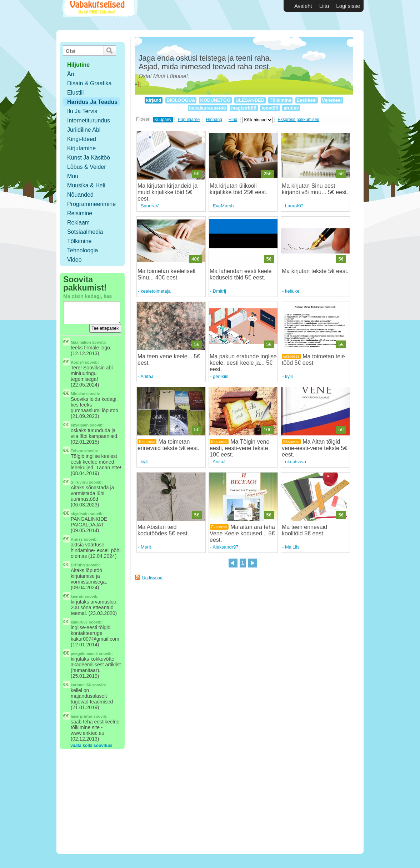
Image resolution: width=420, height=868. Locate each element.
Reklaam (78, 223)
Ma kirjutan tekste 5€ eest (314, 271)
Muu (73, 176)
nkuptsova (296, 462)
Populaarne (189, 120)
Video (74, 260)
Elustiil (75, 93)
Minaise (78, 394)
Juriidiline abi (84, 130)
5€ (197, 174)
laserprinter (82, 716)
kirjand (154, 100)
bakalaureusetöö (208, 108)
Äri (71, 74)
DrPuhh (78, 565)
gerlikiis (221, 376)
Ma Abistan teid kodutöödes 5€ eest (162, 530)
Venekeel (332, 100)
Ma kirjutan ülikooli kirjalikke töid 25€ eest (238, 189)
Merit (146, 547)
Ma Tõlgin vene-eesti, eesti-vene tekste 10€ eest (241, 448)
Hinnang (214, 120)
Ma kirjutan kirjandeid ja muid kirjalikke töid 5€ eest (167, 192)
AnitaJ (147, 376)
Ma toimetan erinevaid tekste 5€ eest (168, 445)
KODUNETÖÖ (215, 100)
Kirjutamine (81, 148)
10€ (267, 430)
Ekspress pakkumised (299, 120)
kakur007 (79, 622)
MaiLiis (292, 547)
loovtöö (270, 108)
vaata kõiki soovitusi (91, 746)
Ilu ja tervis (82, 111)
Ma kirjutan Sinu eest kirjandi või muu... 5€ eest (314, 189)
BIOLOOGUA (181, 100)
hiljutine (78, 65)
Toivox (77, 451)
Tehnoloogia (82, 250)
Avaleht (303, 6)
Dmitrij (219, 291)
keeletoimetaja (156, 291)
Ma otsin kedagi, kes (87, 296)
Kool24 (77, 362)
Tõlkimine (79, 241)
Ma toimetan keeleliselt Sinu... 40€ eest (167, 274)
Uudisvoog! (153, 578)
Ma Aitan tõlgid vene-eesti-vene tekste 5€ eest (314, 448)
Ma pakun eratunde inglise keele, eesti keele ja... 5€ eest (243, 363)
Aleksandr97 (225, 547)
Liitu (324, 6)
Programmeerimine (91, 204)
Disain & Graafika (89, 83)
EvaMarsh (223, 206)
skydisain (80, 425)
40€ (195, 259)
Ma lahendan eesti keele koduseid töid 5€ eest (241, 274)
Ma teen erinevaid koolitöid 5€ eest (304, 530)
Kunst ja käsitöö (89, 158)
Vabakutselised (99, 15)
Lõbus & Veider (87, 167)
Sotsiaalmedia (85, 232)
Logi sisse (348, 6)
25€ (267, 174)
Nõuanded (80, 195)
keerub (77, 596)
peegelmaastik (84, 653)
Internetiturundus (89, 120)
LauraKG (294, 206)
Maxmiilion (81, 342)
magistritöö (244, 108)
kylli (289, 376)
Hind (233, 120)
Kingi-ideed (82, 139)
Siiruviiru (79, 482)
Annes (77, 539)
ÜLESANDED (250, 100)
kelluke (292, 291)
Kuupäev (163, 120)
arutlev (291, 108)
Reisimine (80, 213)
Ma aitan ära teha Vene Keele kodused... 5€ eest (242, 533)
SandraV (150, 206)
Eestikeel (307, 100)
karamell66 (81, 685)
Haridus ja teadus (92, 102)
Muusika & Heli (86, 185)
